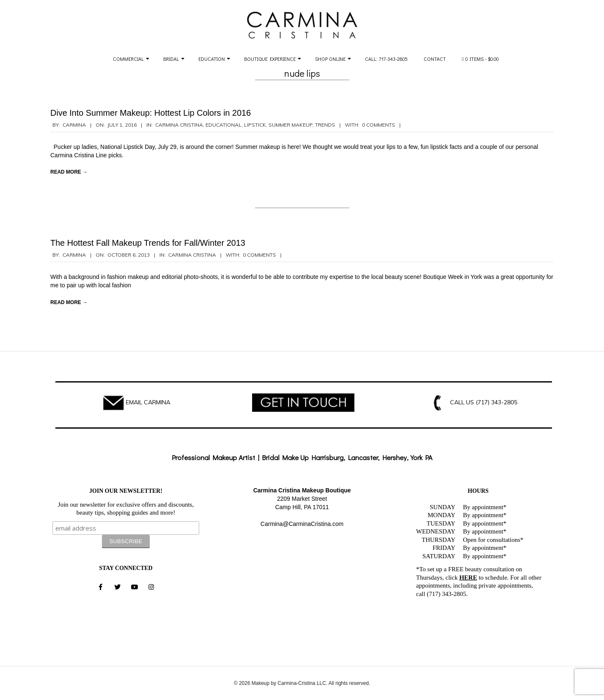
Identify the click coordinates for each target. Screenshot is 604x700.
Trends (325, 125)
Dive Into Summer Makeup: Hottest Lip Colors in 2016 (151, 113)
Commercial (128, 59)
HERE (468, 578)
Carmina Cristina (179, 125)
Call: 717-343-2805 (386, 59)
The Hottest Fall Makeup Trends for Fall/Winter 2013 (148, 243)
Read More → (69, 172)
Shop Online (330, 59)
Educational (224, 125)
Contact (435, 59)
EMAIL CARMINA (148, 402)
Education (212, 59)
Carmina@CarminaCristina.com (302, 524)
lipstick (255, 125)
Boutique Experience (270, 59)
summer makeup (290, 125)
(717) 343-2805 (496, 402)
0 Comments (379, 125)
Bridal (171, 59)
